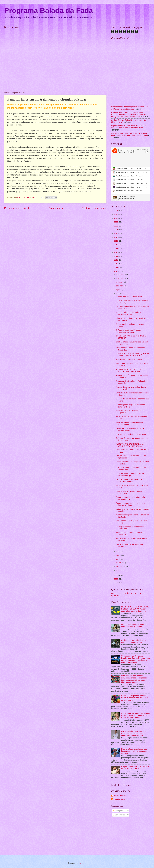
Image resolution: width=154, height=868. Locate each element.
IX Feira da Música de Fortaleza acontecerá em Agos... (128, 331)
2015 (116, 252)
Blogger (82, 863)
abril (118, 559)
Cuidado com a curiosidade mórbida (130, 297)
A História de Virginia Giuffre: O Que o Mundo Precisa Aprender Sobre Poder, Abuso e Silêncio (135, 715)
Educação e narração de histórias (129, 360)
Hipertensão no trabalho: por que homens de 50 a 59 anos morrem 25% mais (130, 108)
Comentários (119, 815)
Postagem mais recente (17, 208)
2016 (116, 249)
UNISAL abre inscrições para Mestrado (131, 434)
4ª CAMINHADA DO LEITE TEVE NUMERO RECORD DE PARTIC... (130, 370)
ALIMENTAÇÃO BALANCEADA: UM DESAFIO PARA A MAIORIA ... (130, 445)
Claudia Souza (119, 799)
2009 (116, 575)
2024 (116, 218)
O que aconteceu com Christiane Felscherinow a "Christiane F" (134, 626)
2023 (116, 222)
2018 (116, 241)
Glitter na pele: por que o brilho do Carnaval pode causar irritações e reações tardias (135, 698)
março (119, 563)
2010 (116, 271)
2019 (116, 237)
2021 (116, 230)
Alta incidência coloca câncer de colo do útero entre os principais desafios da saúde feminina (130, 134)
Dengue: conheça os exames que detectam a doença (129, 481)
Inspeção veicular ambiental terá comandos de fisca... (128, 313)
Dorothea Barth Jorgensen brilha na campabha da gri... (130, 475)
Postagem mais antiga (94, 208)
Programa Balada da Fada (49, 10)
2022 (116, 226)
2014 (116, 256)
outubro (119, 282)
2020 (116, 233)
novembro (120, 278)
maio (118, 555)
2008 (116, 579)
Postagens (118, 811)
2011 (116, 268)
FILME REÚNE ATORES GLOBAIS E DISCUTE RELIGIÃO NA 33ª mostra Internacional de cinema (135, 609)
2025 (116, 214)
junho (119, 551)
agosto (119, 290)
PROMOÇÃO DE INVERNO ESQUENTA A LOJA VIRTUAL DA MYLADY (133, 355)
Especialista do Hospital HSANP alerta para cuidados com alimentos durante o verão (128, 127)
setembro (120, 286)
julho (118, 294)
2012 (116, 264)
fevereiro (120, 567)
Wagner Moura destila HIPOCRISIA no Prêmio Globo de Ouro (135, 768)
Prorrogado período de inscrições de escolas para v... (130, 528)
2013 (116, 260)
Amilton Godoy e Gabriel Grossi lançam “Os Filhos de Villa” (134, 641)
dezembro (120, 275)
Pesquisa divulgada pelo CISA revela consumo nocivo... (130, 498)
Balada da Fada (120, 796)
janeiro (119, 570)
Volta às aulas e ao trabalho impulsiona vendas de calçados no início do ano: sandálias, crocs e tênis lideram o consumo (135, 679)
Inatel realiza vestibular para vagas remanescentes (129, 424)
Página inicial (56, 208)
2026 (116, 211)
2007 (116, 583)
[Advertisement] (131, 836)
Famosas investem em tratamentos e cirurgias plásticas (130, 504)
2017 (116, 245)
